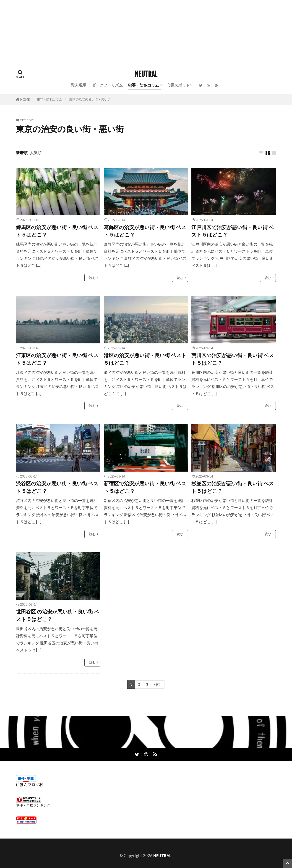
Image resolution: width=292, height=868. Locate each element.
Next (157, 684)
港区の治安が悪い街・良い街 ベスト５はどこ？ (145, 359)
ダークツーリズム (107, 85)
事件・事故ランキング (33, 805)
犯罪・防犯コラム (143, 85)
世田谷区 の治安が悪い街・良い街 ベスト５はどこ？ (58, 615)
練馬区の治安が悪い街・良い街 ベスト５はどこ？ (57, 231)
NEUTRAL (146, 74)
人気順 (36, 153)
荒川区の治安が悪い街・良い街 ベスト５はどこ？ (233, 359)
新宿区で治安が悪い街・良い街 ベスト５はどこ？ (145, 487)
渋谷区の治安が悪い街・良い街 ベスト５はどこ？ (57, 487)
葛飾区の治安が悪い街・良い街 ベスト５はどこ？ (145, 231)
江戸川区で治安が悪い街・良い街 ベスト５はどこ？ (233, 231)
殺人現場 (79, 85)
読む (92, 278)
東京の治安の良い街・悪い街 (90, 99)
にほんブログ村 (30, 784)
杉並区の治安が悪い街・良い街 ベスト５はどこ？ (233, 487)
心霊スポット (178, 85)
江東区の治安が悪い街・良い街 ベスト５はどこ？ (57, 359)
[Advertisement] (137, 32)
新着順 (22, 153)
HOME (25, 100)
